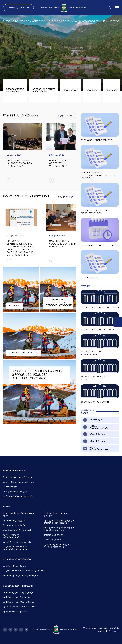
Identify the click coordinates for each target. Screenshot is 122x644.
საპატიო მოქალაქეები (16, 492)
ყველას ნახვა (66, 116)
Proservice (114, 631)
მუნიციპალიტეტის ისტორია (18, 482)
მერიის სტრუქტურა (54, 535)
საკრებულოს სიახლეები (26, 196)
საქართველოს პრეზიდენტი (18, 593)
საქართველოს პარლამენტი (18, 602)
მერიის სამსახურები (14, 525)
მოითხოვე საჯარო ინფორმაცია (20, 576)
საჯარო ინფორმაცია (14, 566)
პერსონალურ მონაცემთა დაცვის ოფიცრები (58, 546)
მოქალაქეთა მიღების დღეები (56, 514)
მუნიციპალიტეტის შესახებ (18, 477)
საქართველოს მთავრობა (17, 597)
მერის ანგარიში (53, 540)
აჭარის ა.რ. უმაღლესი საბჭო (19, 607)
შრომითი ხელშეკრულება (17, 530)
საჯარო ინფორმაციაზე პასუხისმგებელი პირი (16, 548)
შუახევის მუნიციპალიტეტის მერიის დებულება (59, 529)
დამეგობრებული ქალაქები (18, 496)
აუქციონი (112, 91)
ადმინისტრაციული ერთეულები (44, 91)
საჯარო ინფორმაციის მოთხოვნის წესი (24, 571)
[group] (23, 155)
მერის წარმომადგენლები (17, 542)
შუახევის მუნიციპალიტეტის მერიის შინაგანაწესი (59, 522)
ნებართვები (71, 91)
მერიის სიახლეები (20, 116)
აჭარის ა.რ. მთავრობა (15, 612)
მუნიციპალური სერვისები (15, 91)
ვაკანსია (92, 91)
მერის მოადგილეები (15, 520)
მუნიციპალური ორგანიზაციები (12, 536)
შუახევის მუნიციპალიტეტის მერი (18, 514)
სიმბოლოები (10, 487)
